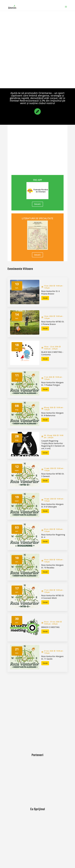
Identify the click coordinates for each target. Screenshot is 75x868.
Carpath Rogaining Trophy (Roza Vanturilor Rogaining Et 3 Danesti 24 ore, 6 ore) (53, 445)
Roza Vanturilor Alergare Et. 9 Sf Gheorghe (52, 505)
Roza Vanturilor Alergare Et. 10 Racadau (52, 566)
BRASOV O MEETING (50, 627)
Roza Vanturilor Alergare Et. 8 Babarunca (52, 414)
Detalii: (37, 204)
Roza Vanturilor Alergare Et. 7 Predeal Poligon (52, 384)
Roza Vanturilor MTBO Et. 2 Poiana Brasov (53, 323)
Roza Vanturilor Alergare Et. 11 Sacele (52, 658)
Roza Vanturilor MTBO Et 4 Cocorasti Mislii (53, 597)
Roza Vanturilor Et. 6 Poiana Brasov (50, 292)
